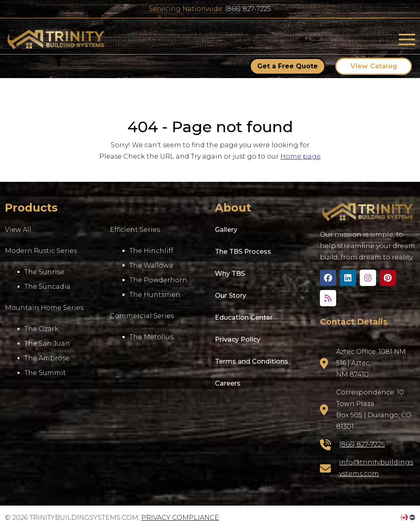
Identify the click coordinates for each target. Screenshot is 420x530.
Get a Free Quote (288, 66)
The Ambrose (47, 358)
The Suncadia (47, 287)
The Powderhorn (158, 280)
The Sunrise (44, 272)
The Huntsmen (155, 295)
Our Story (231, 296)
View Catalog (374, 66)
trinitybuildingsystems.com (56, 39)
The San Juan (47, 344)
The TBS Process (243, 252)
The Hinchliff (151, 251)
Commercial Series (142, 316)
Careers (228, 383)
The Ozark (42, 329)
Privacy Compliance (180, 518)
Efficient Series (135, 230)
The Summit (45, 373)
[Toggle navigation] (407, 39)
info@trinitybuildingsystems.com (376, 468)
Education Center (244, 317)
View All (18, 230)
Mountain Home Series (44, 308)
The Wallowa (151, 265)
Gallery (226, 230)
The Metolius (151, 337)
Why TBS (230, 274)
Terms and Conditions (252, 361)
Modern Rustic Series (41, 251)
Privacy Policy (238, 339)
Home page (301, 156)
